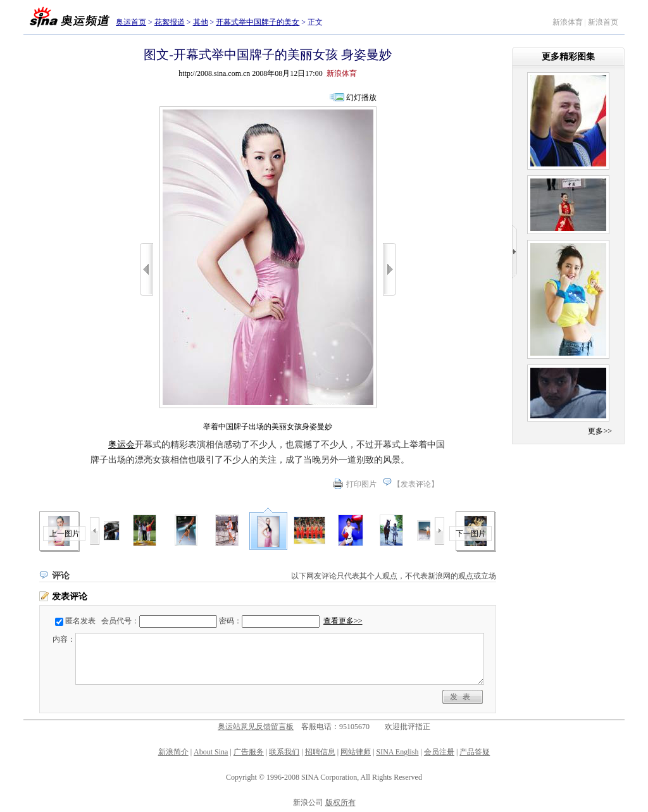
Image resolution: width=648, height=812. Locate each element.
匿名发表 (80, 621)
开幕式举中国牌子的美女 (258, 22)
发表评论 (416, 484)
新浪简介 (173, 752)
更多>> (600, 431)
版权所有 (340, 803)
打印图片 (361, 484)
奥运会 (121, 445)
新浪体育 (568, 22)
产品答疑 (475, 752)
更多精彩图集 (568, 57)
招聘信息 (320, 752)
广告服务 (249, 752)
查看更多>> (343, 621)
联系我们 (284, 752)
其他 (201, 22)
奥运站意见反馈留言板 (256, 727)
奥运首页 (131, 22)
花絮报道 (170, 22)
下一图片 (471, 534)
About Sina (211, 752)
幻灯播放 (361, 97)
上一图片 (65, 534)
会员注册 (439, 752)
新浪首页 (603, 22)
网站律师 (356, 752)
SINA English (397, 752)
